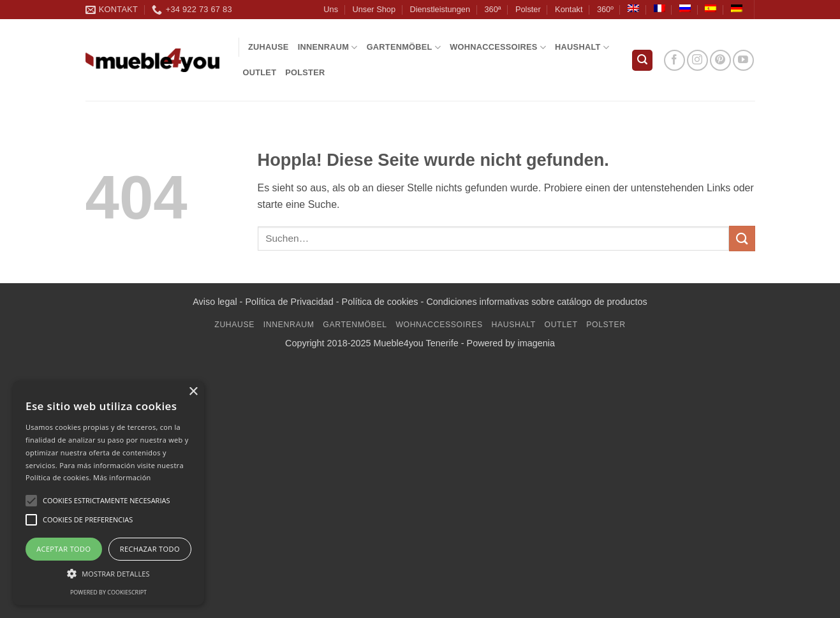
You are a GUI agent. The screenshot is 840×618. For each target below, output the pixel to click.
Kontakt (569, 9)
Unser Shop (374, 9)
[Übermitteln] (742, 238)
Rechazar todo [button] (150, 549)
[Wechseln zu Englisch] (633, 8)
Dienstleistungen (440, 9)
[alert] (108, 493)
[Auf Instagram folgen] (697, 60)
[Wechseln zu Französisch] (659, 8)
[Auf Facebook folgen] (674, 60)
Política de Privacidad (289, 302)
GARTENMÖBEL (404, 48)
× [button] (193, 392)
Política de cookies (380, 302)
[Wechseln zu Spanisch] (711, 8)
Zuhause (269, 47)
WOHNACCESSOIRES (498, 48)
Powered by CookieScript (108, 592)
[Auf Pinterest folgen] (720, 60)
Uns (331, 9)
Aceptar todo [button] (63, 549)
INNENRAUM (328, 48)
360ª (492, 9)
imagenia (536, 343)
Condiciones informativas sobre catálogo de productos (536, 302)
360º (605, 9)
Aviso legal (215, 302)
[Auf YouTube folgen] (743, 60)
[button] (642, 60)
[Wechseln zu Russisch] (685, 8)
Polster (528, 9)
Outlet (260, 72)
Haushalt (582, 48)
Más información (122, 477)
